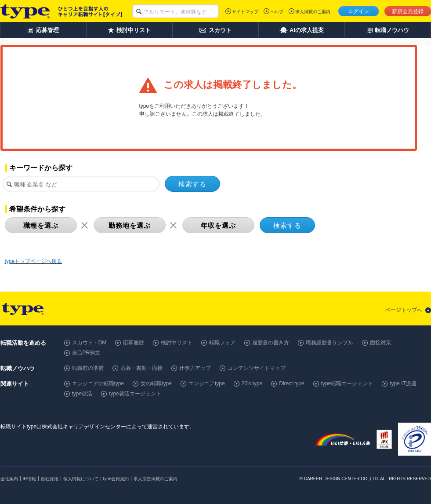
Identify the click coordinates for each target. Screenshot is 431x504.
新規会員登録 (408, 11)
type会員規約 (116, 479)
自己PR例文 (86, 353)
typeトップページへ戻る (34, 261)
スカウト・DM (89, 343)
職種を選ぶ (41, 225)
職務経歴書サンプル (330, 343)
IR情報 (29, 479)
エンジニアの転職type (98, 383)
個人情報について (81, 479)
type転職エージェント (347, 383)
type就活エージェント (135, 394)
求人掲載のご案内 (313, 12)
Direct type (292, 383)
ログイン (359, 11)
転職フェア (222, 343)
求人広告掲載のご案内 (156, 479)
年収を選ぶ (218, 225)
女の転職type (156, 383)
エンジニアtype (207, 383)
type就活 (82, 394)
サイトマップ (245, 12)
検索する (192, 184)
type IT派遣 (403, 383)
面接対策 (380, 343)
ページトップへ (404, 310)
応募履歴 (134, 343)
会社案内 (9, 479)
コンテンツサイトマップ (257, 368)
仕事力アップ (195, 368)
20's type (252, 383)
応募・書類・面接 (141, 368)
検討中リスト (177, 343)
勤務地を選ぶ (130, 225)
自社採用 (50, 479)
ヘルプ (277, 12)
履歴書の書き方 (271, 343)
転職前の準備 (88, 368)
